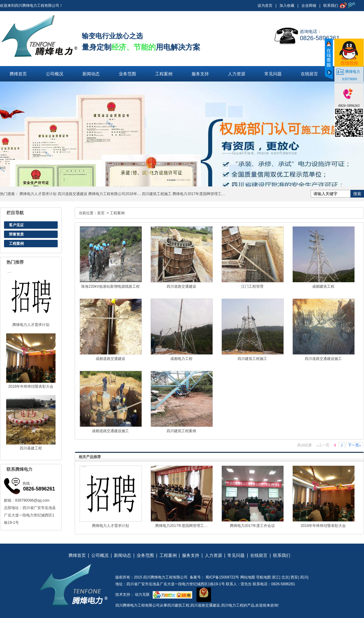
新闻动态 (91, 74)
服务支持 (200, 74)
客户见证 (16, 225)
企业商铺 (309, 6)
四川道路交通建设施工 (323, 359)
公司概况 (55, 74)
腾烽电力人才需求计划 (38, 194)
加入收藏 (287, 6)
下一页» (354, 445)
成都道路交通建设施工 (110, 431)
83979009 (350, 79)
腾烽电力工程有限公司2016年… (115, 194)
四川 (304, 577)
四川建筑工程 (178, 605)
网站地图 (248, 577)
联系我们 (331, 6)
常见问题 (273, 74)
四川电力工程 (232, 605)
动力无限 (142, 595)
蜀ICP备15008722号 (222, 577)
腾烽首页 (18, 74)
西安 (294, 577)
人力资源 (237, 74)
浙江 (275, 577)
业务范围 (127, 74)
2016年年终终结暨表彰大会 (31, 386)
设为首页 (265, 6)
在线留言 (309, 74)
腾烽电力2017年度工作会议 (252, 526)
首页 (101, 213)
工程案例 (164, 74)
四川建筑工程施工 (157, 194)
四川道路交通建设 (72, 194)
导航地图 (263, 577)
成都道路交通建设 (110, 359)
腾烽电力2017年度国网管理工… (199, 194)
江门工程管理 (252, 286)
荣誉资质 (16, 234)
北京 (285, 577)
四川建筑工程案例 (181, 431)
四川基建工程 (31, 448)
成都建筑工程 (323, 286)
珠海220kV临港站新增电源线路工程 (110, 286)
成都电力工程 (181, 359)
